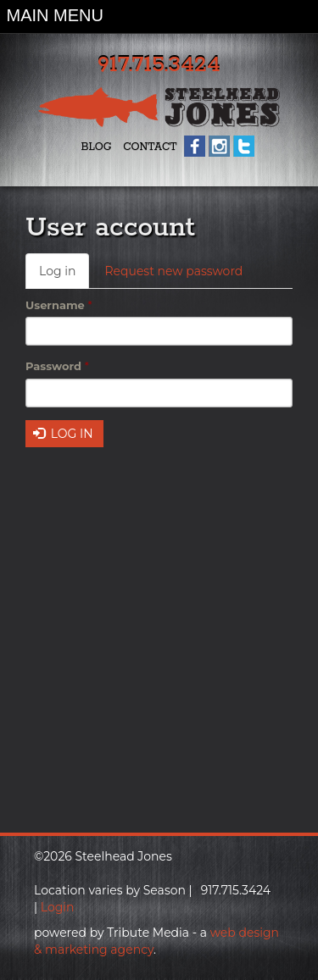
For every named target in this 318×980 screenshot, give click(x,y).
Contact (150, 147)
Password (57, 366)
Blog (96, 147)
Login (58, 907)
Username (59, 305)
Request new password (173, 271)
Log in (64, 276)
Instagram (219, 146)
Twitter (244, 146)
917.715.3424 (159, 65)
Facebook (195, 146)
